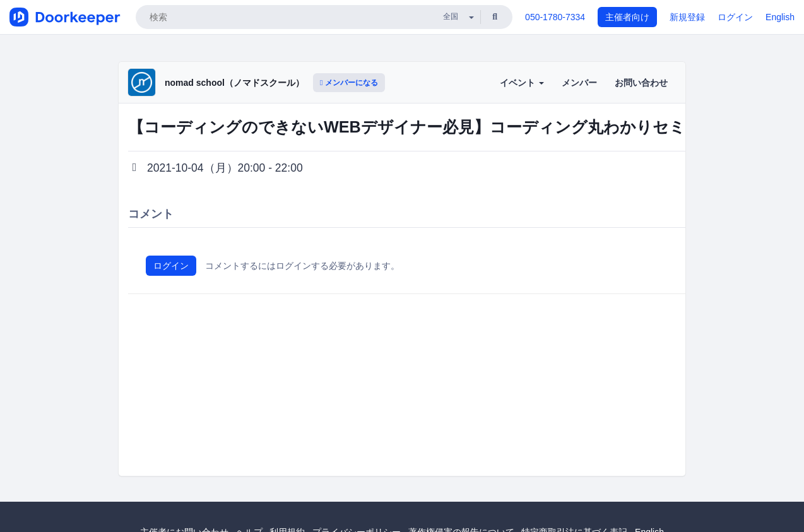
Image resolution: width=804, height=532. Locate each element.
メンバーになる (349, 83)
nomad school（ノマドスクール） (234, 83)
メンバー (579, 83)
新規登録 (687, 17)
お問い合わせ (641, 83)
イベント (522, 83)
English (780, 17)
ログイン (735, 17)
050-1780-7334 (555, 17)
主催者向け (627, 17)
